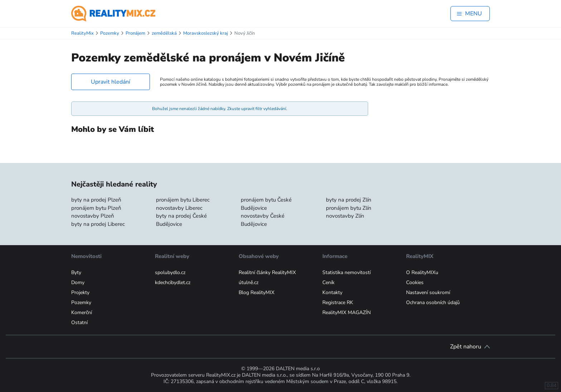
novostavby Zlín (345, 216)
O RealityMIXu (422, 272)
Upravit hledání (111, 82)
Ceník (328, 282)
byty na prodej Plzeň (96, 200)
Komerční (82, 312)
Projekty (80, 292)
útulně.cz (248, 282)
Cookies (415, 282)
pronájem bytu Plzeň (96, 208)
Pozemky (81, 302)
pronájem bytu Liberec (183, 200)
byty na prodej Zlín (349, 200)
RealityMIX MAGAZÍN (347, 312)
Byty (76, 272)
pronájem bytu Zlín (349, 208)
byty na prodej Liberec (98, 224)
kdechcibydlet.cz (173, 282)
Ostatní (79, 322)
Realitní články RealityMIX (267, 272)
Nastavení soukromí (428, 292)
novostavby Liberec (179, 208)
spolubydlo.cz (170, 272)
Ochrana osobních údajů (433, 302)
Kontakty (332, 292)
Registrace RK (338, 302)
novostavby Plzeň (93, 216)
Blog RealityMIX (257, 292)
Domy (78, 282)
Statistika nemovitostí (347, 272)
